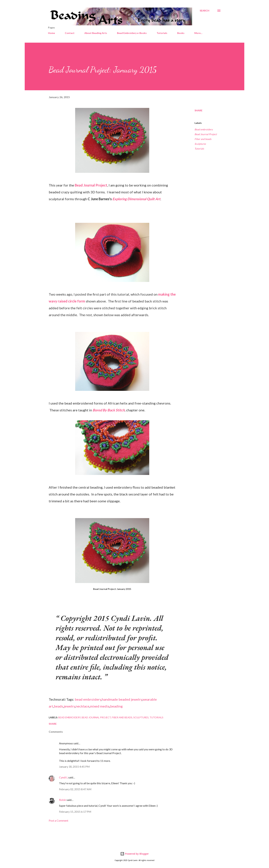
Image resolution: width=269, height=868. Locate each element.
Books (181, 33)
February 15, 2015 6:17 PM (75, 812)
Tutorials (162, 33)
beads (59, 706)
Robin (63, 800)
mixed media (100, 706)
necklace (83, 706)
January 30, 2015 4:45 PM (74, 767)
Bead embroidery (204, 129)
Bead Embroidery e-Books (132, 33)
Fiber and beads (203, 139)
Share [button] (198, 110)
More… (198, 33)
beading (116, 706)
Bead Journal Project (91, 185)
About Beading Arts (96, 33)
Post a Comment (59, 820)
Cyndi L (63, 777)
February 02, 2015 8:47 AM (75, 789)
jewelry (69, 706)
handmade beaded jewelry (122, 699)
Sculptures (200, 144)
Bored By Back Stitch (109, 410)
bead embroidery (88, 699)
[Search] (204, 11)
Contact (70, 33)
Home (51, 33)
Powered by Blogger (134, 854)
